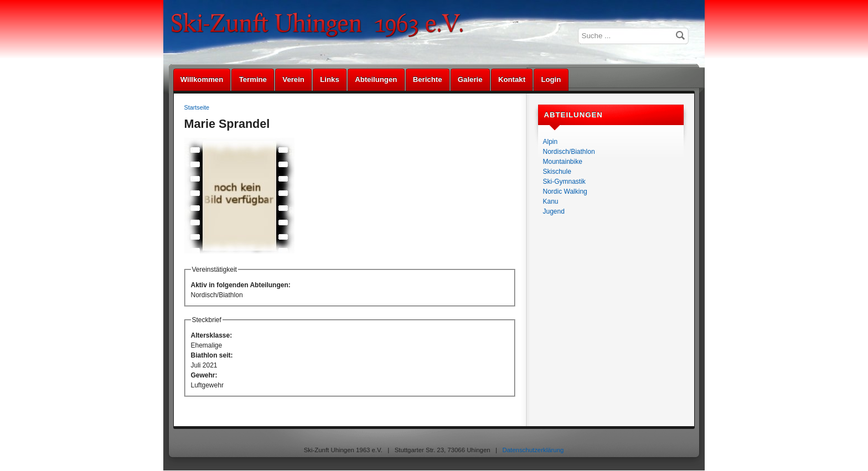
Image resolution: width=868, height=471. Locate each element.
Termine (253, 79)
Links (329, 79)
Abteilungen (376, 79)
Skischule (557, 172)
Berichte (428, 79)
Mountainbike (563, 162)
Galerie (470, 79)
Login (551, 79)
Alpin (551, 142)
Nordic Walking (565, 191)
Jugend (554, 211)
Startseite (197, 107)
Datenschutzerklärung (533, 450)
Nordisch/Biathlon (569, 152)
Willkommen (202, 79)
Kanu (551, 201)
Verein (293, 79)
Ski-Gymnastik (564, 182)
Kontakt (512, 79)
